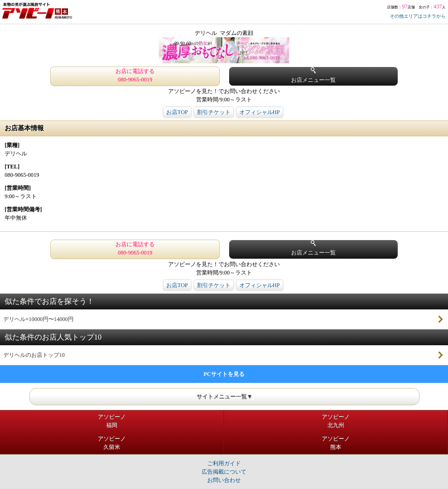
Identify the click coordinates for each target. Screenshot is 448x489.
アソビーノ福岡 (112, 421)
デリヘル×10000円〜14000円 (38, 319)
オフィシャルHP (260, 112)
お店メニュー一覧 (313, 75)
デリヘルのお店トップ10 (34, 355)
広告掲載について (224, 472)
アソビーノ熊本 (336, 443)
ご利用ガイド (224, 463)
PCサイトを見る (224, 374)
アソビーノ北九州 (336, 421)
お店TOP (177, 112)
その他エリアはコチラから (418, 16)
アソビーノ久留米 (112, 443)
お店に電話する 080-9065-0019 (135, 75)
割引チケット (214, 112)
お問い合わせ (224, 480)
